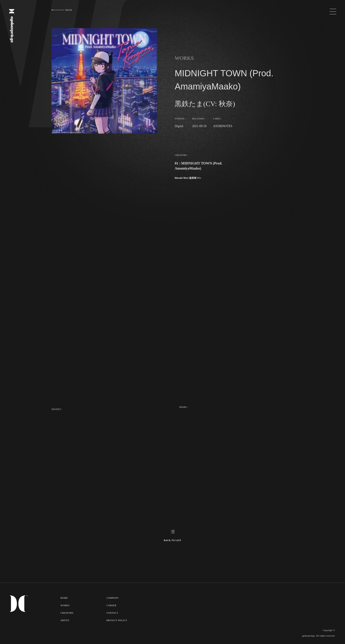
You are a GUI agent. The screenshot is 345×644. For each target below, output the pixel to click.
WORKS (65, 605)
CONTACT (113, 612)
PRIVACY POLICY (118, 620)
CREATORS (67, 612)
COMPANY (113, 598)
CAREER (112, 605)
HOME (64, 598)
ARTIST (65, 620)
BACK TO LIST (172, 540)
